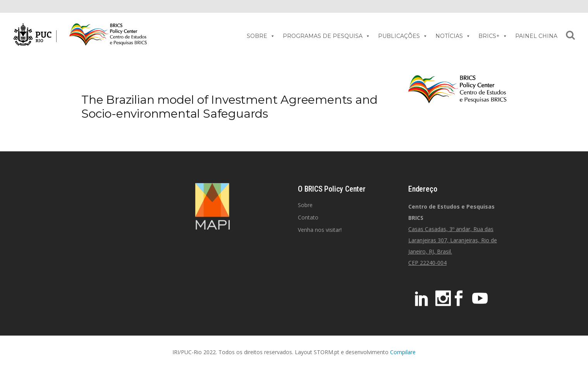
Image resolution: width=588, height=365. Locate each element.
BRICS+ (493, 36)
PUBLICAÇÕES (403, 36)
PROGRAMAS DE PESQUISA (327, 36)
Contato (308, 217)
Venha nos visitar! (320, 230)
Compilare (403, 352)
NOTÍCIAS (453, 36)
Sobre (305, 205)
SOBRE (261, 36)
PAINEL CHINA (536, 36)
